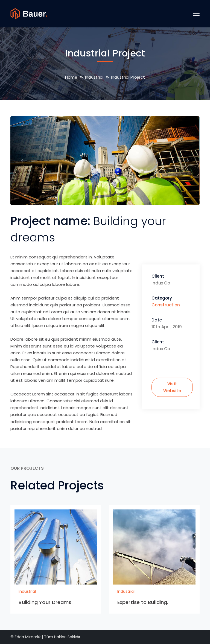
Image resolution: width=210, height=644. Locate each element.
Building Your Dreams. (46, 602)
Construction (166, 305)
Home (71, 77)
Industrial (94, 77)
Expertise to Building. (143, 602)
